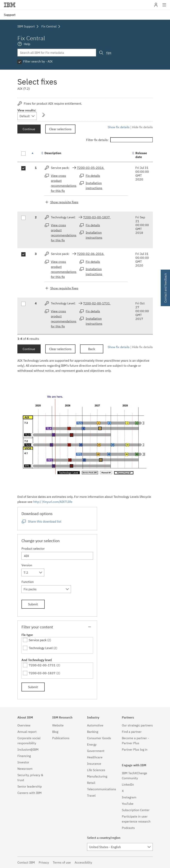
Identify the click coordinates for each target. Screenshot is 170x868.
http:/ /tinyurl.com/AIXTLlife (53, 502)
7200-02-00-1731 (97, 303)
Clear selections (60, 129)
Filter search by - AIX (38, 61)
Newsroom (25, 769)
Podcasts (128, 828)
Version (27, 565)
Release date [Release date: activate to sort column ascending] (141, 155)
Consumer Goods (99, 738)
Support (10, 15)
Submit (33, 604)
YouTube (128, 804)
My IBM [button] (156, 6)
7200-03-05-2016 (91, 168)
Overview (24, 725)
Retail (91, 783)
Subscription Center (136, 810)
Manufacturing (97, 776)
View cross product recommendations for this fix (64, 183)
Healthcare (95, 757)
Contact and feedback (165, 288)
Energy (92, 744)
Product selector (33, 548)
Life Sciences (96, 770)
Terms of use (62, 862)
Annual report (27, 732)
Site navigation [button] (164, 7)
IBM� (10, 5)
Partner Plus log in (135, 749)
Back (92, 349)
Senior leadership (30, 786)
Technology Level (41, 648)
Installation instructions (94, 185)
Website (58, 725)
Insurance (94, 764)
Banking (93, 732)
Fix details (93, 176)
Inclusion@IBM (28, 749)
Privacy (44, 862)
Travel (91, 795)
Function (28, 582)
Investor (23, 762)
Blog (55, 732)
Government (96, 751)
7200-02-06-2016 (91, 254)
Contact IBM (26, 862)
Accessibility (83, 862)
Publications (61, 738)
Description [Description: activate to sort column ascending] (53, 153)
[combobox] (27, 116)
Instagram (129, 797)
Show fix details (119, 127)
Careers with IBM (29, 793)
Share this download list (45, 521)
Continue (29, 129)
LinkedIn (128, 784)
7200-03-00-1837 (97, 217)
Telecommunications (102, 789)
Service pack (38, 640)
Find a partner (132, 732)
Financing (24, 756)
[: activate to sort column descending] (36, 155)
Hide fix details (142, 127)
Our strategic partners (137, 725)
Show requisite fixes (64, 202)
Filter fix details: (119, 140)
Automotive (95, 725)
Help (27, 44)
